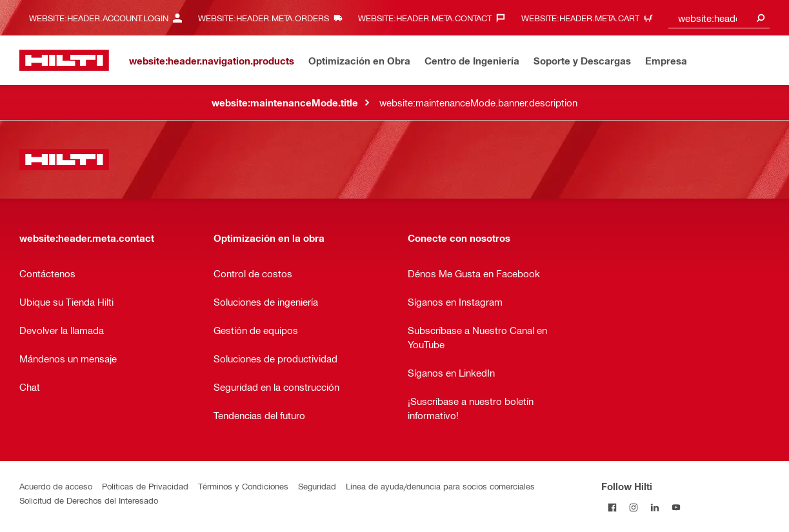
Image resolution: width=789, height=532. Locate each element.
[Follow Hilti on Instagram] (633, 507)
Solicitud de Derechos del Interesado (89, 500)
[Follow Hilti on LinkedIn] (654, 507)
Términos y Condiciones (243, 486)
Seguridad (317, 486)
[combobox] (719, 18)
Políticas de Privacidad (145, 486)
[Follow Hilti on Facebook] (612, 507)
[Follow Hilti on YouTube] (676, 507)
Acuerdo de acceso (56, 486)
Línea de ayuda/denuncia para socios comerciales (440, 486)
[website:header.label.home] (64, 60)
